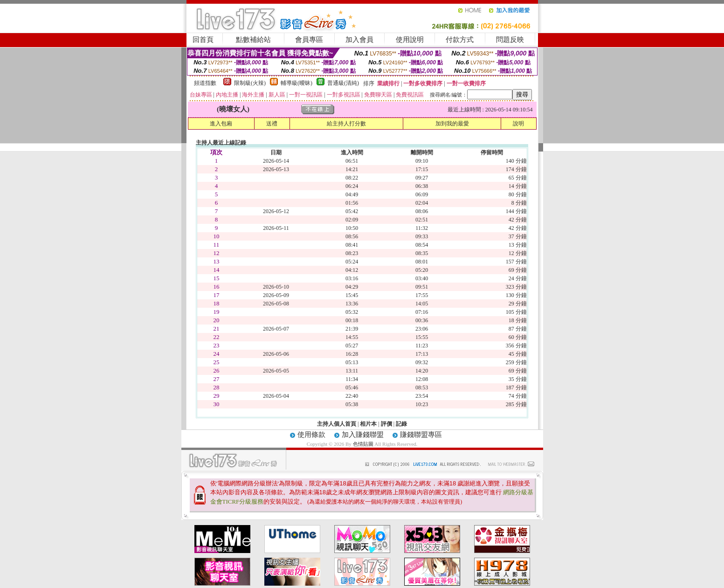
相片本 (368, 424)
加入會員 (359, 40)
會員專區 (309, 40)
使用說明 (410, 40)
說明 (518, 124)
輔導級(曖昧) (296, 83)
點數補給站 (253, 40)
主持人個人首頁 (337, 424)
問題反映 (510, 40)
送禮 (272, 124)
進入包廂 (221, 124)
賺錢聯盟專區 (421, 435)
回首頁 (203, 40)
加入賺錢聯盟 (363, 435)
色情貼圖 (363, 444)
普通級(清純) (343, 83)
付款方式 (460, 40)
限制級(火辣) (250, 83)
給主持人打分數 (346, 124)
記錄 (401, 424)
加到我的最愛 (452, 124)
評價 (386, 424)
